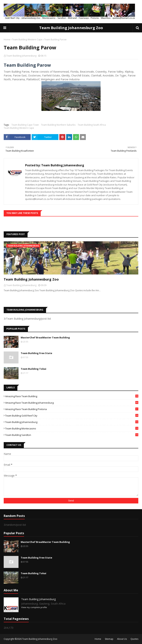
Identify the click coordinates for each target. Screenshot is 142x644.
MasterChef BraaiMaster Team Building (45, 337)
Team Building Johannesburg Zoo (71, 28)
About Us (122, 639)
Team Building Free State (36, 353)
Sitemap (109, 639)
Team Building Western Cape (27, 40)
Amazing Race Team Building (72, 396)
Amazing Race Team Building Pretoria (72, 409)
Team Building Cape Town (25, 125)
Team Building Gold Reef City (72, 416)
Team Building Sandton (72, 435)
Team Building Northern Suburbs (58, 125)
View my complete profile (34, 607)
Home (7, 40)
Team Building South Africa (92, 125)
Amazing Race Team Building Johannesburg (72, 403)
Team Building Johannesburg (21, 56)
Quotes (134, 639)
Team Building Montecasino (72, 428)
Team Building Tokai (33, 369)
